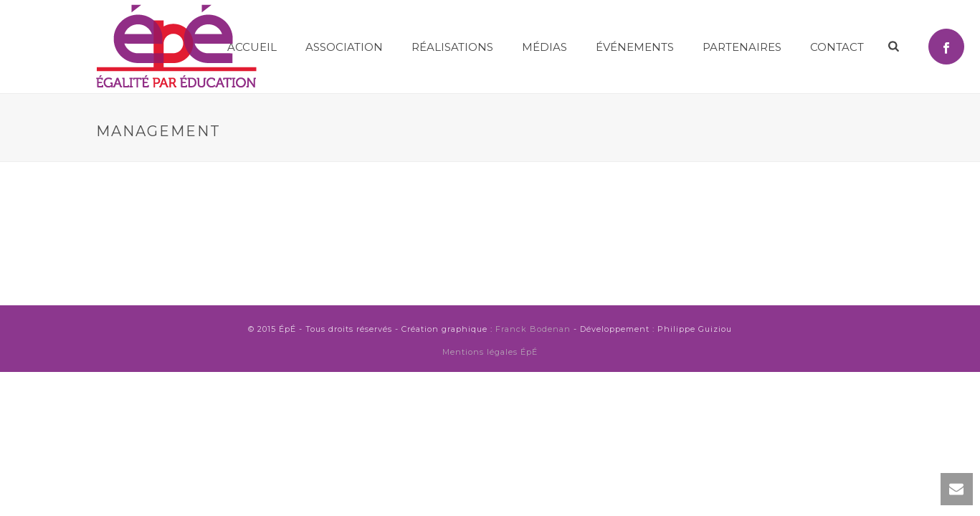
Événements (635, 47)
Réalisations (452, 47)
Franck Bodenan (533, 329)
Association (344, 47)
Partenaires (742, 47)
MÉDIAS (544, 47)
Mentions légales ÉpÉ (490, 352)
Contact (837, 47)
